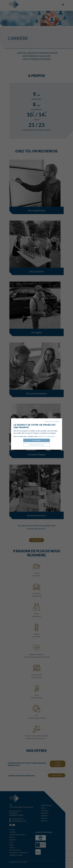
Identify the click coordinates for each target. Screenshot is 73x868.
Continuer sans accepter (52, 421)
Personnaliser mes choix (37, 445)
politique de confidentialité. (47, 436)
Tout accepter (36, 440)
